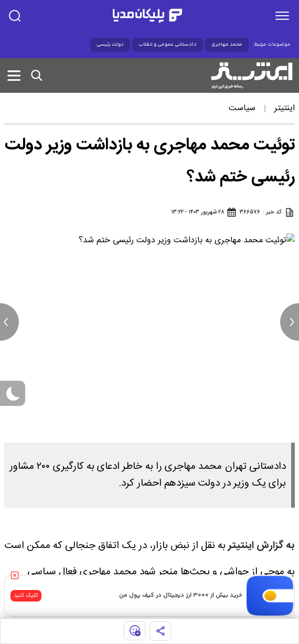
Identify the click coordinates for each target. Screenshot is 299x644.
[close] (15, 575)
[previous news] (9, 322)
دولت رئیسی (110, 45)
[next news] (290, 322)
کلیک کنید (26, 595)
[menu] (282, 16)
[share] (160, 631)
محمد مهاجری (227, 45)
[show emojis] (135, 631)
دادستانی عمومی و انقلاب (168, 45)
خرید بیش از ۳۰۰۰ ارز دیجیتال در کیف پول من (181, 595)
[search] (15, 16)
